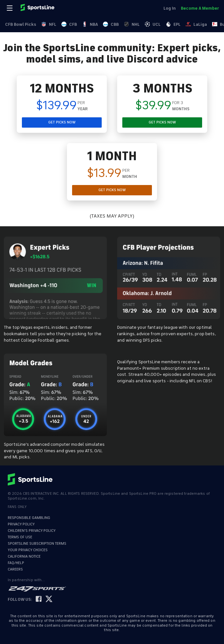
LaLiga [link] (196, 24)
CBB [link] (111, 24)
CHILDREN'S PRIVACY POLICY (32, 531)
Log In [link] (170, 8)
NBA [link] (90, 24)
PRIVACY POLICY (21, 524)
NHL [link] (132, 24)
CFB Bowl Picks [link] (21, 24)
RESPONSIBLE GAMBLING (29, 518)
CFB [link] (69, 24)
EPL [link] (173, 24)
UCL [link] (153, 24)
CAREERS (15, 569)
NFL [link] (49, 24)
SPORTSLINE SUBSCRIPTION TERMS (37, 544)
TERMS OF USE (20, 537)
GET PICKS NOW (62, 122)
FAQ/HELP (16, 563)
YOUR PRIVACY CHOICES (28, 550)
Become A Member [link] (200, 8)
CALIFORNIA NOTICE (24, 556)
